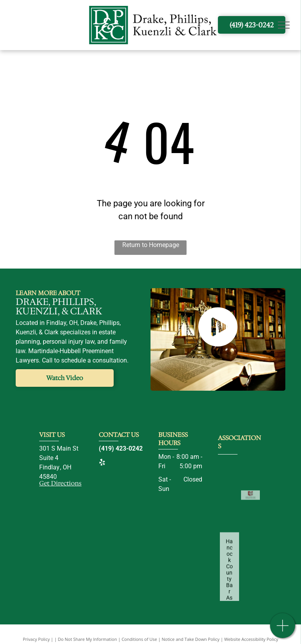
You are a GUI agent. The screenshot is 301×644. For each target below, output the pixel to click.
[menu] (284, 25)
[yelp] (102, 463)
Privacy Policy (36, 639)
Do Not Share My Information (88, 639)
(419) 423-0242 (121, 448)
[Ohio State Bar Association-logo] (251, 517)
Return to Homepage (151, 245)
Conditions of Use (139, 639)
